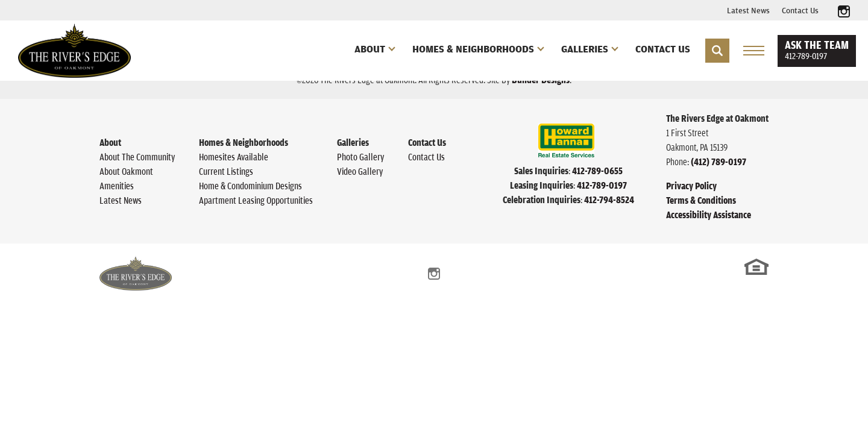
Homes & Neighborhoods (244, 142)
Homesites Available (234, 157)
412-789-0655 (597, 171)
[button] (717, 51)
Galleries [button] (585, 49)
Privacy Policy (691, 186)
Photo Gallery (360, 157)
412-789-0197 (602, 185)
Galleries (353, 142)
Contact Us (800, 10)
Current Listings (226, 171)
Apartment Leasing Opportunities (256, 200)
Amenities (117, 186)
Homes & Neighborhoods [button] (473, 49)
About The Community (137, 157)
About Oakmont (126, 171)
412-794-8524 (609, 200)
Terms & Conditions (701, 200)
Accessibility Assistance (709, 215)
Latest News (748, 10)
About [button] (370, 49)
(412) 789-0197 (719, 162)
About (110, 142)
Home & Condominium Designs (250, 186)
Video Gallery (360, 171)
